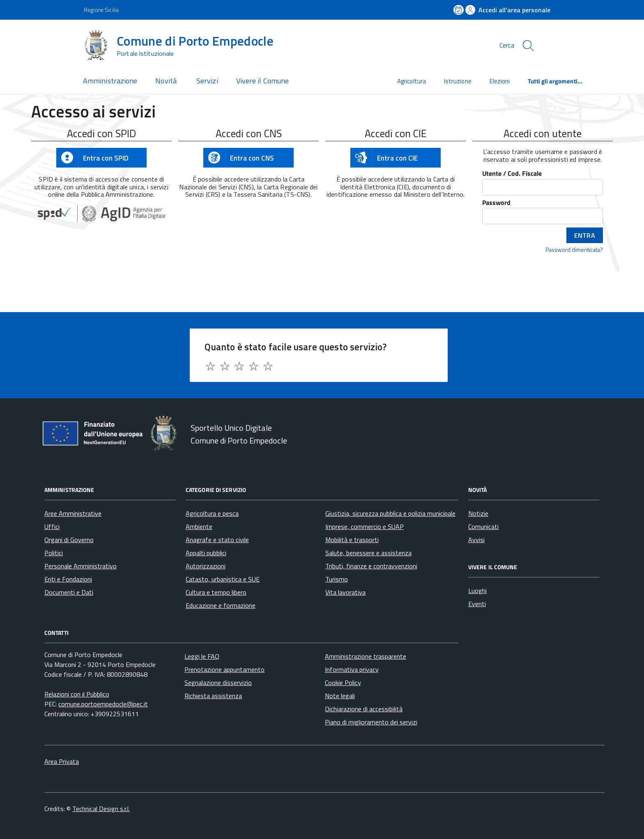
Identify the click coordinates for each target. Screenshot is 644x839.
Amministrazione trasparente (366, 656)
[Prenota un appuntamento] (459, 10)
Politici (54, 553)
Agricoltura (412, 81)
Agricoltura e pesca (212, 513)
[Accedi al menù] (41, 44)
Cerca (507, 45)
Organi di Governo (69, 540)
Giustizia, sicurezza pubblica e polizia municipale (390, 513)
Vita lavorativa (345, 592)
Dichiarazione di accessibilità (364, 709)
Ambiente (199, 526)
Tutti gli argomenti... (555, 81)
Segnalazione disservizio (218, 683)
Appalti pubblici (206, 553)
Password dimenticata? (574, 249)
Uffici (52, 526)
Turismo (337, 579)
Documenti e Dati (69, 592)
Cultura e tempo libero (216, 592)
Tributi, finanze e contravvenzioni (371, 566)
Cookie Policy (343, 683)
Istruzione (458, 81)
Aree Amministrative (73, 513)
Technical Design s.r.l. (101, 809)
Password (496, 203)
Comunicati (483, 526)
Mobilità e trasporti (352, 540)
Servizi (207, 81)
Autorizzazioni (206, 566)
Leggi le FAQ (202, 656)
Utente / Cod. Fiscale (512, 174)
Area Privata (62, 761)
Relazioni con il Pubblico (77, 694)
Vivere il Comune (262, 81)
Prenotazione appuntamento (224, 669)
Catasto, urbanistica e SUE (223, 579)
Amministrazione (110, 81)
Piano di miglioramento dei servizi (371, 722)
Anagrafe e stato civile (217, 540)
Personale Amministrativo (80, 566)
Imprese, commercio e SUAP (365, 526)
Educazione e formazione (221, 605)
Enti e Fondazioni (68, 579)
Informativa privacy (352, 669)
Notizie (478, 513)
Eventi (477, 604)
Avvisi (476, 540)
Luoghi (477, 591)
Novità (167, 81)
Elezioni (500, 81)
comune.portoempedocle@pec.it (103, 704)
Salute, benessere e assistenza (368, 553)
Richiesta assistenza (213, 696)
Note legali (340, 696)
